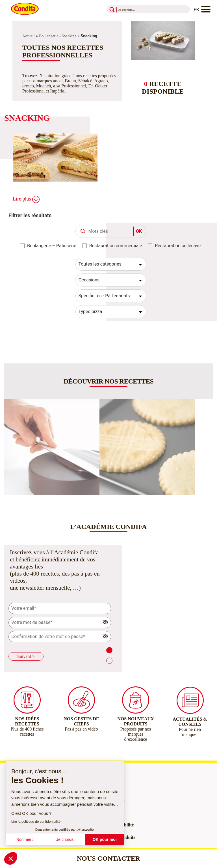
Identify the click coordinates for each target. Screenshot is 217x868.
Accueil (29, 36)
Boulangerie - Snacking (58, 36)
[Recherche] (141, 9)
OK (139, 231)
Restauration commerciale (116, 246)
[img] (105, 622)
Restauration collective (178, 246)
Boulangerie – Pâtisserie (52, 246)
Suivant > (26, 656)
